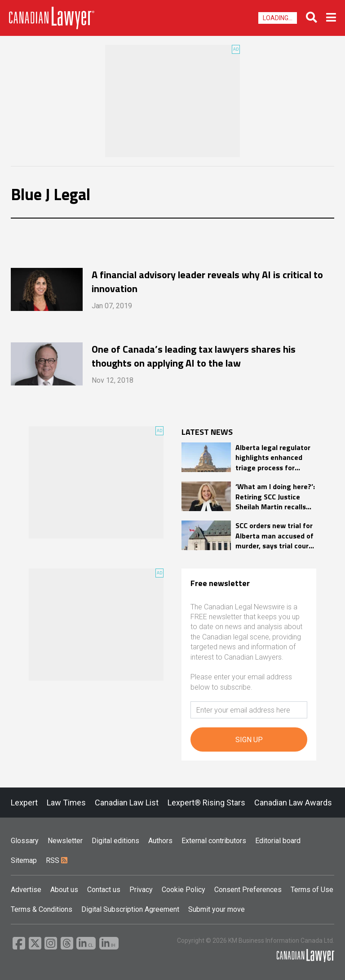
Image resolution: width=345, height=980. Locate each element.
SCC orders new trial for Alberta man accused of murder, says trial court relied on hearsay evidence (274, 536)
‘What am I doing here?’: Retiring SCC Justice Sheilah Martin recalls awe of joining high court (275, 497)
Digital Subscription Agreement (130, 909)
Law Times (66, 803)
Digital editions (115, 841)
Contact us (104, 890)
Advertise (26, 890)
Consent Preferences (248, 890)
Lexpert (24, 803)
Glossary (25, 841)
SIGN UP (249, 740)
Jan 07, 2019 (112, 306)
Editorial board (278, 841)
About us (64, 890)
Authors (160, 841)
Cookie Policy (184, 890)
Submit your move (217, 909)
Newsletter (65, 841)
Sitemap (24, 860)
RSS (57, 860)
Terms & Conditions (42, 909)
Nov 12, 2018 (113, 380)
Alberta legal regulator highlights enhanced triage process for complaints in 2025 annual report (273, 457)
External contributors (214, 841)
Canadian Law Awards (293, 803)
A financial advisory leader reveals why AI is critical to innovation (207, 281)
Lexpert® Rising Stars (206, 803)
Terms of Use (312, 890)
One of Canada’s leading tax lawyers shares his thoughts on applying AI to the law (194, 356)
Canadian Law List (127, 803)
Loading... (278, 18)
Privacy (141, 890)
